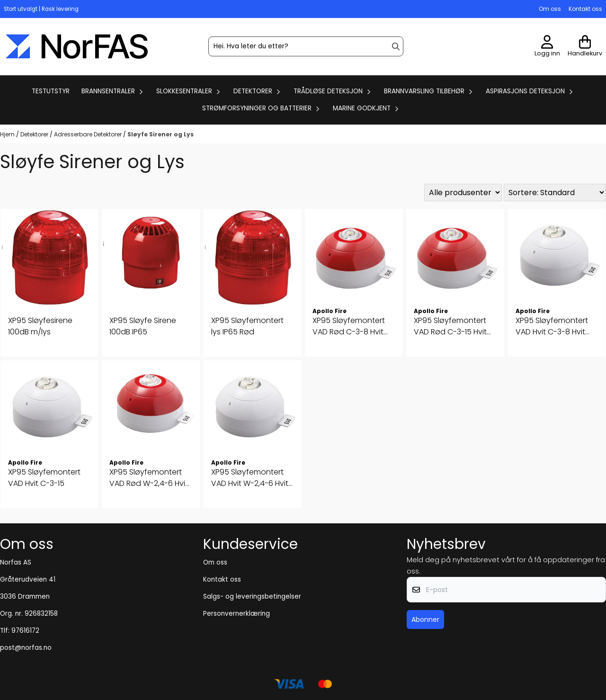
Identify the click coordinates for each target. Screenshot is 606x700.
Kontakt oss (585, 9)
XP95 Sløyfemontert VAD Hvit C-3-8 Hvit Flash (552, 326)
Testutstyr (51, 91)
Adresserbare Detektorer (89, 134)
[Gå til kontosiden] (547, 47)
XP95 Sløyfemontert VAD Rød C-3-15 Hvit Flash (450, 326)
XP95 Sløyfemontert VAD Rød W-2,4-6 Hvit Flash (149, 478)
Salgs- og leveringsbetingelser (252, 597)
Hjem (8, 134)
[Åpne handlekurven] (585, 47)
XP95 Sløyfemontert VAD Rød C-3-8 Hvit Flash (349, 326)
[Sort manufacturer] (463, 193)
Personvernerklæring (236, 614)
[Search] (396, 46)
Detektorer (35, 134)
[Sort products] (555, 193)
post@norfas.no (26, 648)
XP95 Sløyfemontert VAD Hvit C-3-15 (44, 478)
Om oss (550, 9)
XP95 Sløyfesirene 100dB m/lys (40, 326)
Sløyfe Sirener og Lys (160, 134)
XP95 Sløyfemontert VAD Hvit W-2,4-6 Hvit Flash (250, 478)
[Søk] (306, 46)
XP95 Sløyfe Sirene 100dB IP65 (143, 326)
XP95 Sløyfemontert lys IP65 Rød (247, 326)
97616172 (25, 631)
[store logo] (77, 46)
